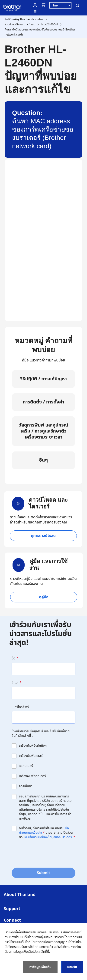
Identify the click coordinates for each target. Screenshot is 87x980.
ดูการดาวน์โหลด (43, 536)
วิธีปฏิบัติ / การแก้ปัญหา (43, 379)
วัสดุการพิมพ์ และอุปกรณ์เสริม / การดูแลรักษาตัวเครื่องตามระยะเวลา (44, 431)
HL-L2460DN (50, 24)
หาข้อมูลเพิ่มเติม (40, 967)
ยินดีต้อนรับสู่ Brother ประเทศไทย (24, 19)
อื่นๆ (44, 460)
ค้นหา (77, 6)
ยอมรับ (72, 967)
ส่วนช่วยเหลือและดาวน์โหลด (20, 24)
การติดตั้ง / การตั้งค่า (43, 402)
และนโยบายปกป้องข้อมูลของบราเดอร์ (48, 837)
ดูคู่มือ (44, 597)
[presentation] (47, 853)
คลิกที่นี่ (44, 952)
